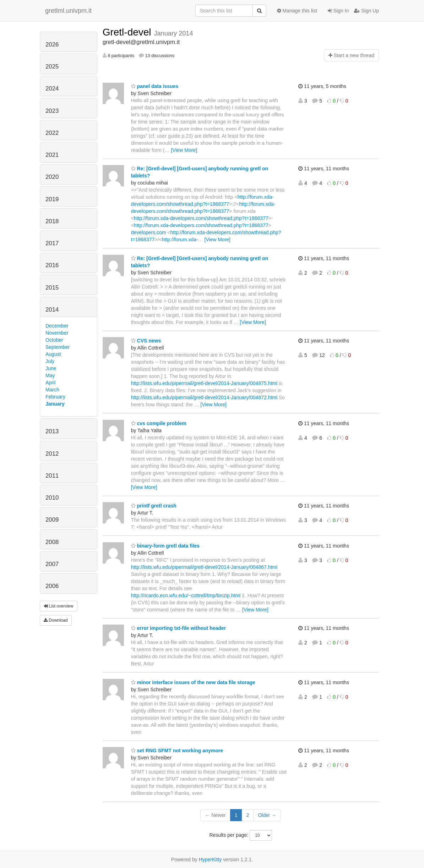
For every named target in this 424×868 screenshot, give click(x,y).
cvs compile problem (159, 423)
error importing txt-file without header (178, 628)
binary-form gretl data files (165, 546)
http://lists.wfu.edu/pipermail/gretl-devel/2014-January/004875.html (204, 383)
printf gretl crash (154, 506)
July (50, 361)
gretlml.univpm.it (68, 11)
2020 (52, 177)
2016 (52, 265)
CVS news (146, 341)
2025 (52, 67)
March (52, 390)
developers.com (149, 232)
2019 (52, 199)
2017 (52, 243)
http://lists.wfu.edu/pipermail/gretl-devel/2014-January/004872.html (204, 397)
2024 (52, 89)
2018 (52, 221)
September (58, 347)
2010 (52, 498)
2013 (52, 431)
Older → (267, 815)
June (51, 368)
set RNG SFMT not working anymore (177, 751)
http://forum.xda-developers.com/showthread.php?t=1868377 (201, 218)
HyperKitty (210, 859)
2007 (52, 564)
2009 (52, 520)
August (53, 354)
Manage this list (297, 11)
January (55, 404)
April (50, 383)
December (57, 326)
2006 (52, 586)
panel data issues (155, 86)
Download (56, 620)
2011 (52, 476)
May (50, 375)
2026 (52, 45)
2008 (52, 542)
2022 (52, 133)
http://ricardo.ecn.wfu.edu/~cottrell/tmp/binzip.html (186, 595)
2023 (52, 111)
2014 (52, 310)
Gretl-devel (128, 32)
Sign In (338, 11)
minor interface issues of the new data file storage (193, 682)
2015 (52, 288)
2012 (52, 454)
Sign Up (366, 11)
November (57, 333)
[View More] (184, 150)
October (54, 340)
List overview (59, 606)
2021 (52, 155)
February (55, 397)
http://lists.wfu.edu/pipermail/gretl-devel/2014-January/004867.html (204, 567)
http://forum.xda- (180, 240)
